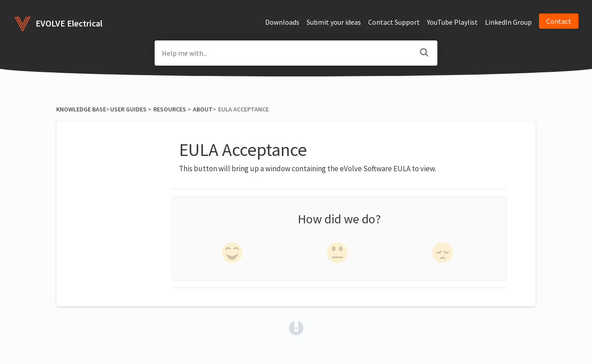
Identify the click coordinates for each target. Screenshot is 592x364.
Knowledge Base (81, 109)
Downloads (282, 22)
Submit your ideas (334, 22)
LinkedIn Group (508, 22)
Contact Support (394, 22)
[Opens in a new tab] (296, 327)
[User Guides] (128, 109)
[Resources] (169, 109)
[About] (203, 109)
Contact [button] (559, 21)
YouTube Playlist (452, 22)
